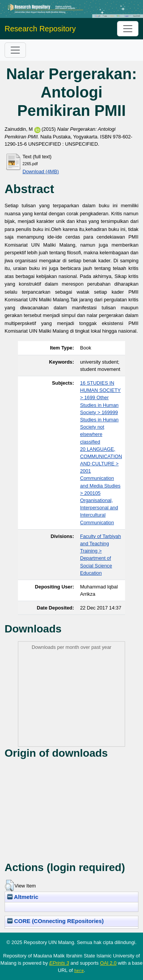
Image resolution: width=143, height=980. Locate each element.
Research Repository (40, 29)
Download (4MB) (41, 171)
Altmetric (23, 897)
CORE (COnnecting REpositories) (55, 921)
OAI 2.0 (108, 963)
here (79, 970)
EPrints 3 (59, 963)
